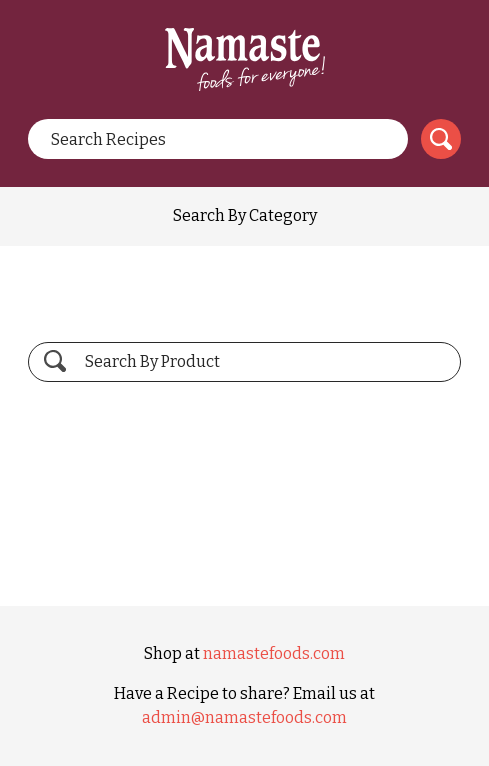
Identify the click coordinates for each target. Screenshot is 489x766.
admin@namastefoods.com (244, 717)
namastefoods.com (274, 653)
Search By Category (245, 215)
